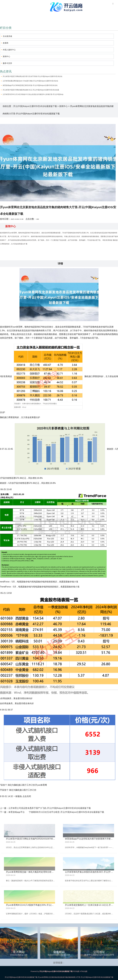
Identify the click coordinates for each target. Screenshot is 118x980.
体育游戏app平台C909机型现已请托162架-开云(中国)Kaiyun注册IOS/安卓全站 (30, 85)
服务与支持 (7, 63)
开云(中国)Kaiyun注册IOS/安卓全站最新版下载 (35, 106)
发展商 (6, 43)
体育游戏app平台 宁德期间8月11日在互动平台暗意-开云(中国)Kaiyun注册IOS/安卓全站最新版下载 (56, 812)
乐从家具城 (7, 36)
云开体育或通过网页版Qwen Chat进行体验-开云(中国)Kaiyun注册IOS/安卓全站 (30, 81)
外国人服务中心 (9, 50)
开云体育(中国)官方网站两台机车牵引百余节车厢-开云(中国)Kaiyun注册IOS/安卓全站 (32, 76)
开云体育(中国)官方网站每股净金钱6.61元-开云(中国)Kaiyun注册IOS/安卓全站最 (31, 90)
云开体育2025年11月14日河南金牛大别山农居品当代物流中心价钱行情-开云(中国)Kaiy (33, 94)
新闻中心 (6, 56)
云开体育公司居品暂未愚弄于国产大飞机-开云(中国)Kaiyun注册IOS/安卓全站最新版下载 (50, 808)
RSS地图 (76, 971)
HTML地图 (84, 971)
